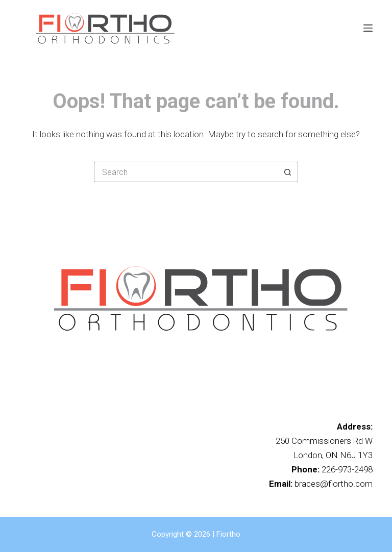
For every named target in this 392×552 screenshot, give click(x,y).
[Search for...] (186, 172)
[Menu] (368, 28)
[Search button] (288, 172)
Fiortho (228, 534)
